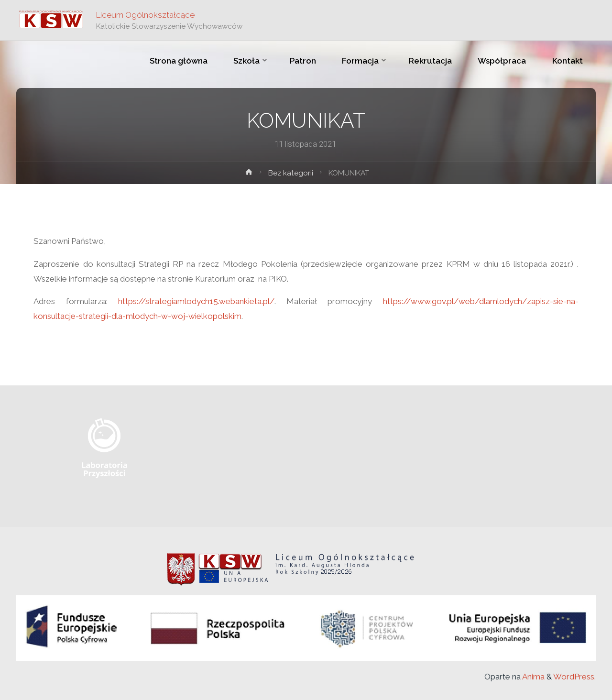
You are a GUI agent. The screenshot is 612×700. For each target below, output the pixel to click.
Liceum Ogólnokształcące (145, 15)
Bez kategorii (291, 173)
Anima (533, 677)
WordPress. (574, 677)
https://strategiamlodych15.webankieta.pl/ (196, 301)
